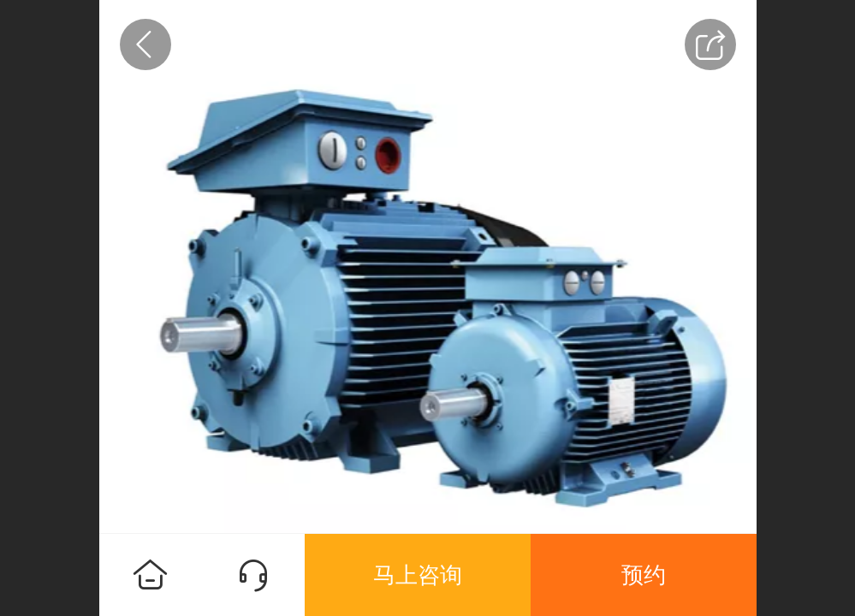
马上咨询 (418, 575)
